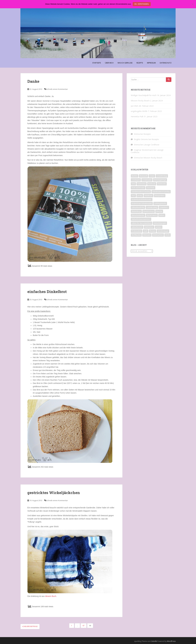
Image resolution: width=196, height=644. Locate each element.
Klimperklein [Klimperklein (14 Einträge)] (160, 196)
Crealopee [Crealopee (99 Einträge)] (136, 180)
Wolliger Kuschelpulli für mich (144, 95)
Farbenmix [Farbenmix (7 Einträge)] (142, 184)
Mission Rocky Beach (140, 101)
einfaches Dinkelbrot (47, 292)
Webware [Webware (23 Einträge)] (147, 235)
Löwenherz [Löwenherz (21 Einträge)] (164, 207)
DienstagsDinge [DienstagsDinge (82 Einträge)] (160, 180)
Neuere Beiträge (30, 626)
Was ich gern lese (125, 63)
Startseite (97, 63)
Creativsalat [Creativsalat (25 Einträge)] (147, 180)
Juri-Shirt (134, 106)
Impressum (151, 63)
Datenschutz (166, 63)
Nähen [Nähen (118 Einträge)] (162, 215)
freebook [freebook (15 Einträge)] (152, 184)
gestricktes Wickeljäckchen (54, 493)
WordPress (171, 641)
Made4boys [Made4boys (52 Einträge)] (136, 211)
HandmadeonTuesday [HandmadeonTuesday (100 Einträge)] (161, 192)
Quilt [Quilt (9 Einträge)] (146, 231)
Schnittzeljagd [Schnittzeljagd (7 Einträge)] (163, 231)
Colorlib (154, 641)
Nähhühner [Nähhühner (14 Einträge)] (149, 227)
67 (84, 626)
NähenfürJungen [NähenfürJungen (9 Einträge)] (160, 223)
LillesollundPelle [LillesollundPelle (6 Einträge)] (138, 207)
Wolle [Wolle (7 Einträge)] (168, 235)
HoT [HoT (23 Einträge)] (133, 196)
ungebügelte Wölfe (139, 111)
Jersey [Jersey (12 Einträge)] (140, 196)
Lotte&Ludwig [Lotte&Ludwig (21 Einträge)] (152, 207)
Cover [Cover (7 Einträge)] (152, 176)
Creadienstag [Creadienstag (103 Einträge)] (162, 176)
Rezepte (140, 63)
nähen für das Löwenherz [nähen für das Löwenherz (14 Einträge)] (141, 223)
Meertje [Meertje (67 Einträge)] (159, 211)
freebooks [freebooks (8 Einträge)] (162, 184)
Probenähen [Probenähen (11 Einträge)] (137, 231)
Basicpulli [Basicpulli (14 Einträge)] (143, 176)
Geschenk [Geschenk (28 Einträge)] (151, 188)
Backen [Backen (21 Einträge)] (135, 176)
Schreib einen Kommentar (57, 89)
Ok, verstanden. (142, 4)
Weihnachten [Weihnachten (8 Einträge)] (158, 235)
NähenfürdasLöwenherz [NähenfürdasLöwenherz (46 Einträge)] (141, 219)
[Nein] (193, 4)
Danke (33, 81)
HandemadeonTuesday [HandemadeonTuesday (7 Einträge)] (141, 192)
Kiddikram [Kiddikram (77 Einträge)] (148, 196)
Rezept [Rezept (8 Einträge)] (153, 231)
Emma (137, 134)
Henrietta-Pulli (137, 116)
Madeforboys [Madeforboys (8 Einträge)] (149, 211)
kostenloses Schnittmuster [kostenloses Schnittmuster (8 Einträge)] (142, 203)
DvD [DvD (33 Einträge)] (133, 184)
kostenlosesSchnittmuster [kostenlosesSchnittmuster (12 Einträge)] (142, 199)
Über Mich (109, 63)
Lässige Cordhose (151, 145)
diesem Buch (51, 596)
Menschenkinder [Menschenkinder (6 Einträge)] (138, 215)
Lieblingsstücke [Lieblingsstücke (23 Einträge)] (160, 203)
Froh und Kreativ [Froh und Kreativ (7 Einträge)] (138, 188)
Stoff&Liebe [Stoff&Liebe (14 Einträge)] (136, 235)
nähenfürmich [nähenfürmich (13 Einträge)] (137, 227)
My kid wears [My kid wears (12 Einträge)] (152, 215)
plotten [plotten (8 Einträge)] (159, 227)
